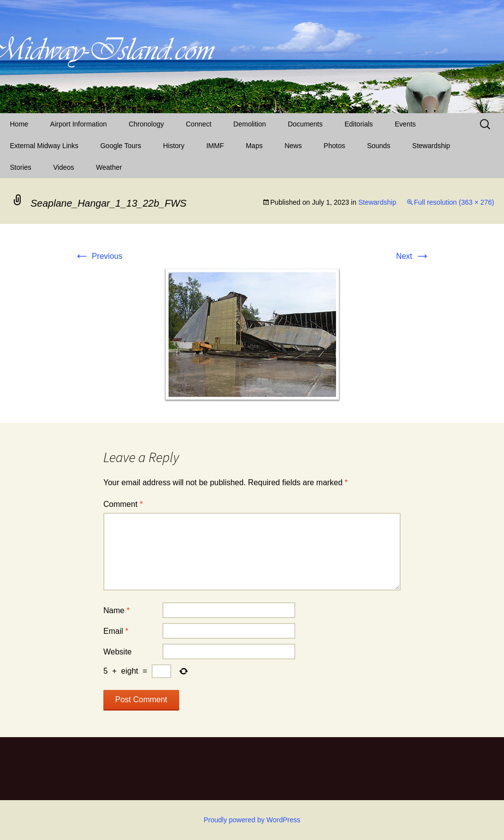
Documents (305, 124)
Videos (64, 167)
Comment (123, 504)
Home (19, 124)
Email (116, 631)
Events (405, 124)
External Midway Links (44, 146)
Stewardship (431, 146)
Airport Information (79, 124)
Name (116, 610)
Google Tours (121, 146)
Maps (254, 146)
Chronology (146, 124)
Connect (199, 124)
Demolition (250, 124)
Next (413, 256)
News (293, 146)
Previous (98, 256)
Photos (335, 146)
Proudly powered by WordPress (252, 820)
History (174, 146)
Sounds (379, 146)
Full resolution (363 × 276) (454, 202)
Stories (21, 167)
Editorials (359, 124)
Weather (109, 167)
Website (118, 652)
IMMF (215, 146)
